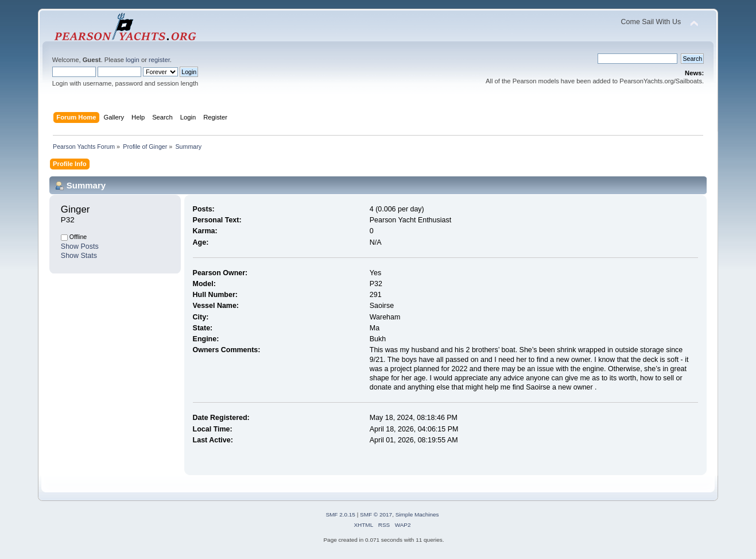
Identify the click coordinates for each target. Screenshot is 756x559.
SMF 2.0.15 (340, 514)
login (133, 60)
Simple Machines (417, 514)
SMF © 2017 (376, 514)
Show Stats (79, 256)
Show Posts (80, 246)
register (159, 60)
